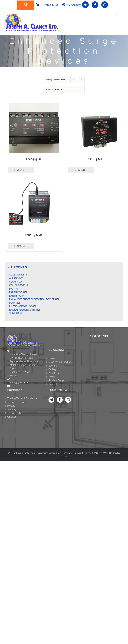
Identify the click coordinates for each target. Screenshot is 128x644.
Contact (53, 384)
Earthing (15, 296)
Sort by (55, 80)
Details (21, 170)
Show (54, 89)
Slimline (14, 313)
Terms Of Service (17, 402)
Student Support (58, 380)
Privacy (11, 406)
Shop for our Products (60, 362)
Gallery (52, 369)
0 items (47, 5)
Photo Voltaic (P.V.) (21, 306)
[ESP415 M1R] (34, 204)
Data (12, 289)
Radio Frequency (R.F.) (23, 310)
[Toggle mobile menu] (122, 15)
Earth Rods (16, 292)
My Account (72, 5)
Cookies (12, 417)
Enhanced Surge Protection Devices (32, 299)
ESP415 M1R (34, 235)
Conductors (17, 285)
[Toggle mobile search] (117, 15)
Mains (13, 303)
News (52, 377)
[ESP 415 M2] (94, 128)
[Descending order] (81, 80)
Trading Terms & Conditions (22, 398)
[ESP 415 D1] (34, 128)
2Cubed (64, 457)
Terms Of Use (15, 413)
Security (12, 410)
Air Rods (14, 278)
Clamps (14, 282)
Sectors (53, 366)
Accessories (17, 275)
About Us (54, 373)
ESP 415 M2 (94, 159)
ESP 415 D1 (34, 159)
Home (52, 358)
